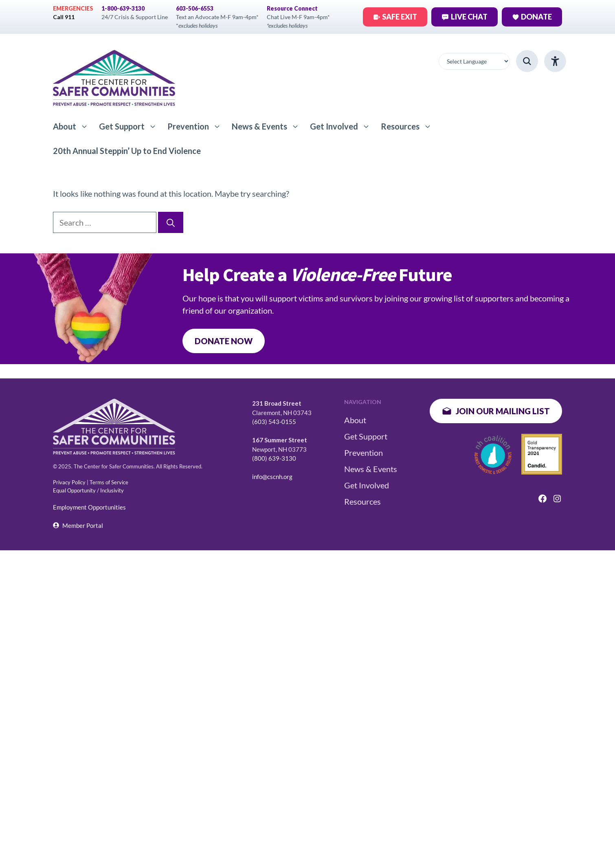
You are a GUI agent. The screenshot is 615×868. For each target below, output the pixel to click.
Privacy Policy (69, 482)
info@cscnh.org (272, 477)
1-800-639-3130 (123, 8)
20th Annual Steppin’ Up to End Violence (127, 151)
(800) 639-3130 (274, 458)
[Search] (171, 222)
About (73, 126)
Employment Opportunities (89, 507)
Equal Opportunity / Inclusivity (88, 490)
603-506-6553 (195, 8)
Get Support (131, 126)
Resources (409, 126)
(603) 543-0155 (274, 422)
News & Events (268, 126)
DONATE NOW (224, 341)
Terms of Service (109, 482)
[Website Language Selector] (474, 61)
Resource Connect (292, 8)
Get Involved (343, 126)
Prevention (197, 126)
